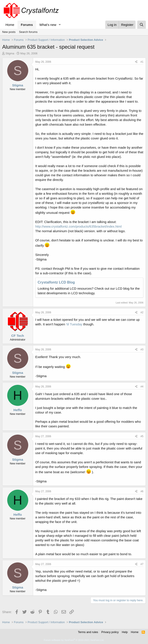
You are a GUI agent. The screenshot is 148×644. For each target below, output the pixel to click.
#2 (142, 312)
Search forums (28, 32)
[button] (60, 25)
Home (10, 25)
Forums (27, 25)
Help (125, 632)
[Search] (142, 25)
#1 (142, 62)
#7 (142, 564)
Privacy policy (110, 632)
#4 (142, 387)
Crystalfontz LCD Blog (56, 282)
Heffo (18, 410)
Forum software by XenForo (74, 640)
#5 (142, 436)
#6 (142, 491)
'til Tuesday (74, 324)
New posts (9, 32)
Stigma (10, 53)
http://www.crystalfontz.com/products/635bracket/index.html (78, 226)
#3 (142, 350)
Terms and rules (88, 632)
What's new (48, 25)
